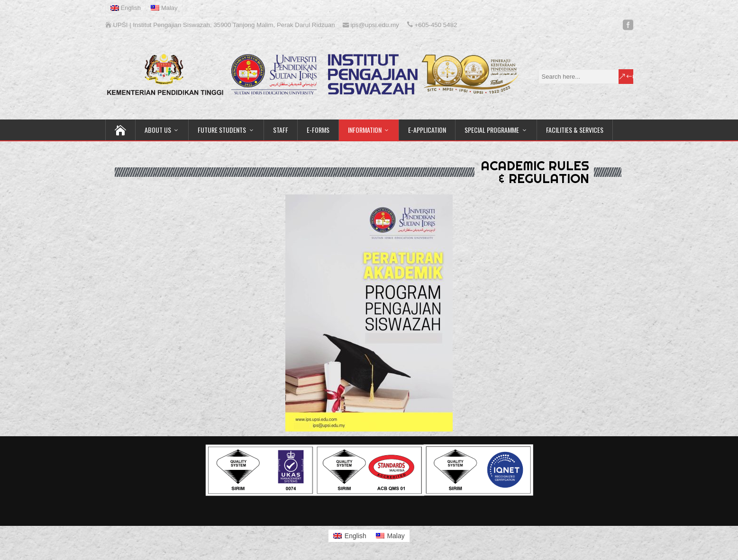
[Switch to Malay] (164, 8)
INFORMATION (365, 130)
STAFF (281, 130)
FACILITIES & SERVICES (575, 130)
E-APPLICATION (427, 130)
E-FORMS (318, 130)
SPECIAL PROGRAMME (492, 130)
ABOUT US (158, 130)
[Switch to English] (350, 536)
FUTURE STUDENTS (222, 130)
